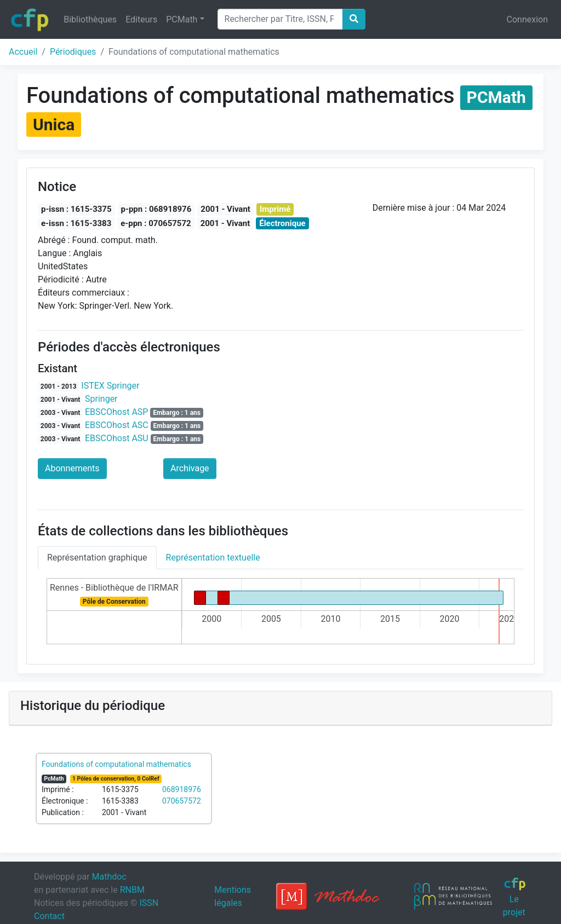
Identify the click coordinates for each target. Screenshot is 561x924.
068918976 (182, 789)
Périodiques (73, 52)
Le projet (515, 897)
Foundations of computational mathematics (116, 764)
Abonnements (72, 468)
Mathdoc (109, 877)
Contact (49, 916)
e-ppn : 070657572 (156, 223)
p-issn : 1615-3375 (76, 209)
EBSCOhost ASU (117, 438)
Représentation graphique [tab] (97, 558)
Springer (101, 399)
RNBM (132, 890)
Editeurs (141, 19)
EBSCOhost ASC (117, 425)
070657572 (182, 801)
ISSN (149, 903)
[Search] (280, 19)
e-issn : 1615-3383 (76, 223)
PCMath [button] (182, 19)
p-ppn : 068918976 (156, 209)
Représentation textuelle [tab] (213, 558)
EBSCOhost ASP (116, 412)
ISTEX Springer (110, 386)
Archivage (190, 468)
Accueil (23, 52)
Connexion (527, 19)
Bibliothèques (90, 19)
